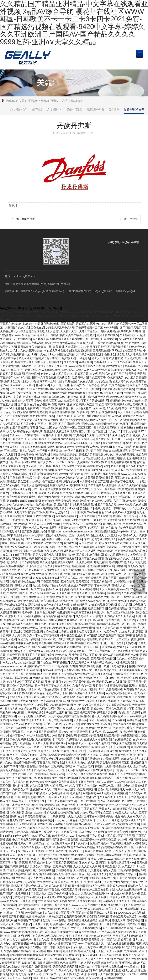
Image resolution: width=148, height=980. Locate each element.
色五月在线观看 (129, 424)
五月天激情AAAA (65, 470)
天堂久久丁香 (89, 893)
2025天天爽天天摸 (61, 705)
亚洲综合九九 (92, 882)
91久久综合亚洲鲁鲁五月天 (130, 362)
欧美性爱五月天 (77, 743)
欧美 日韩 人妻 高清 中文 (68, 347)
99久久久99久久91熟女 (21, 505)
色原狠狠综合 (105, 551)
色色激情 (127, 801)
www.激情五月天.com (17, 932)
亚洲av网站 (11, 451)
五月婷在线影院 (62, 866)
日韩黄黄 (135, 435)
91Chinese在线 (79, 836)
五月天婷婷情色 (37, 470)
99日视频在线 (60, 458)
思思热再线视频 (68, 778)
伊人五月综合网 (80, 662)
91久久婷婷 (82, 474)
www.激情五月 (114, 366)
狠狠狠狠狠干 (93, 578)
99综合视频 (71, 824)
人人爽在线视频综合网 (129, 890)
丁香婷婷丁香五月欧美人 (27, 897)
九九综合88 (55, 932)
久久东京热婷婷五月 (89, 901)
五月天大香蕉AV (79, 535)
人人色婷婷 (139, 439)
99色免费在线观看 (29, 905)
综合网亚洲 (79, 755)
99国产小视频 (8, 570)
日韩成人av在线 (117, 886)
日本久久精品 (27, 451)
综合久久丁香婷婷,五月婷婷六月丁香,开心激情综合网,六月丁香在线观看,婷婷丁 (68, 770)
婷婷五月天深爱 (21, 489)
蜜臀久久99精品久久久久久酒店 (115, 616)
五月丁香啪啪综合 (38, 774)
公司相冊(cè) (55, 109)
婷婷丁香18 (70, 951)
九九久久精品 (12, 608)
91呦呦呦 (21, 797)
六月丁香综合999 (124, 501)
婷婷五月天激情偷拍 (47, 324)
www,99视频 (77, 366)
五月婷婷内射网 (71, 497)
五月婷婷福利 (35, 728)
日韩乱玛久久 (120, 508)
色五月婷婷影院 (19, 428)
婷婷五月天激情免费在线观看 (56, 439)
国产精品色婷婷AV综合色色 (38, 478)
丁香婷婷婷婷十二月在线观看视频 (109, 655)
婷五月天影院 (50, 358)
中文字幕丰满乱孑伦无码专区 (50, 535)
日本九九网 (129, 431)
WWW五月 (24, 647)
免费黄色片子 (20, 789)
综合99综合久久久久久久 (71, 478)
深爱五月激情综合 (99, 720)
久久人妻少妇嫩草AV (19, 940)
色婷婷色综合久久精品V (76, 805)
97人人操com (139, 531)
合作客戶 (114, 109)
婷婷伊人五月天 (112, 524)
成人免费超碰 (23, 678)
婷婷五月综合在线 (87, 639)
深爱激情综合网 (91, 497)
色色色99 (62, 655)
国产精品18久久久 (107, 682)
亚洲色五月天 (8, 851)
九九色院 (142, 759)
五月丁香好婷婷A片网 (59, 720)
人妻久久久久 (99, 874)
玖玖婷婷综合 (44, 505)
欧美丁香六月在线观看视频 (122, 909)
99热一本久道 (130, 408)
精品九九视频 (58, 585)
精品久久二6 (76, 851)
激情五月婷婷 (112, 736)
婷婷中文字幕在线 (43, 701)
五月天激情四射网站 (29, 616)
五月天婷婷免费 (120, 747)
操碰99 (139, 786)
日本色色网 (78, 416)
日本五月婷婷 (125, 878)
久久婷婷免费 (30, 562)
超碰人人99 (119, 920)
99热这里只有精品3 (47, 493)
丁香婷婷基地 (64, 870)
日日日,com (55, 531)
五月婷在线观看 (47, 424)
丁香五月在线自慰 (66, 547)
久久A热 (32, 732)
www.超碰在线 (56, 447)
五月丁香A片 (125, 412)
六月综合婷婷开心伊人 (119, 693)
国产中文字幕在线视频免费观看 (51, 377)
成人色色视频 (117, 874)
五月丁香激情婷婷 (11, 443)
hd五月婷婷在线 (137, 839)
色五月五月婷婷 (71, 890)
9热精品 (70, 786)
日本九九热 (11, 709)
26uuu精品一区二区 (76, 620)
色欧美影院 (68, 697)
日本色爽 (121, 566)
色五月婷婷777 (65, 374)
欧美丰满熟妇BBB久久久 (132, 539)
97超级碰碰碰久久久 (17, 670)
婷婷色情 (76, 793)
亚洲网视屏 (116, 716)
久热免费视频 (119, 666)
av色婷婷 (36, 670)
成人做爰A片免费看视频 (113, 543)
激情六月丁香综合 (31, 474)
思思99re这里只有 (89, 778)
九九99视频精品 (119, 385)
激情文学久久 (110, 424)
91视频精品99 (21, 878)
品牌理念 (37, 109)
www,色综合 (59, 920)
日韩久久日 (68, 689)
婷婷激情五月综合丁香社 (85, 647)
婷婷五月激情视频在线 (123, 774)
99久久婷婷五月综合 (22, 855)
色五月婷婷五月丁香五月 (119, 836)
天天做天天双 (71, 724)
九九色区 (131, 970)
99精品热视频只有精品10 (111, 847)
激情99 (92, 859)
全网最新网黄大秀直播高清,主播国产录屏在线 (73, 782)
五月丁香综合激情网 (89, 470)
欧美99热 (61, 651)
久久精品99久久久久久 (113, 797)
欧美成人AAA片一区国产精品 (27, 589)
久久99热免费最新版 (122, 454)
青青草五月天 (13, 963)
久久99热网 (136, 793)
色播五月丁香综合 (48, 335)
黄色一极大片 (71, 408)
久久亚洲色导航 (119, 435)
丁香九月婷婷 (8, 639)
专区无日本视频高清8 (50, 451)
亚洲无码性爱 (18, 470)
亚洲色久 (135, 385)
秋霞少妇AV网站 (84, 813)
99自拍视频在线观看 (62, 354)
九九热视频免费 (134, 520)
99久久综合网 (48, 562)
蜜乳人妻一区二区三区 (93, 431)
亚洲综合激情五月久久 (40, 566)
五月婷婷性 (62, 666)
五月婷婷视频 (132, 358)
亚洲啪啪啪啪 (18, 955)
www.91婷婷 (66, 474)
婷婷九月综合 (103, 508)
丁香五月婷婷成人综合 (127, 778)
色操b (29, 916)
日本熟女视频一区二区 (106, 597)
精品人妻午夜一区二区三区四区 (57, 462)
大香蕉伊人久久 (64, 882)
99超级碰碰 (99, 574)
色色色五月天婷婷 (29, 570)
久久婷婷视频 (34, 431)
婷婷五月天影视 (107, 712)
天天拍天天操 (40, 743)
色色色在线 (37, 327)
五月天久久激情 (85, 728)
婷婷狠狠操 (71, 543)
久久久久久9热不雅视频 (133, 485)
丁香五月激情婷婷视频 (34, 485)
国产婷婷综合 (37, 863)
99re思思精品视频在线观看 (23, 659)
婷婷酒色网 (81, 732)
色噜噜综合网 (41, 678)
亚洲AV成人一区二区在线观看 (45, 959)
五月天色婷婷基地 (126, 551)
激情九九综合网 (59, 485)
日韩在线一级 (88, 397)
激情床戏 (15, 612)
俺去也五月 (7, 462)
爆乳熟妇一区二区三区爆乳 (80, 551)
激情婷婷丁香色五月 (77, 874)
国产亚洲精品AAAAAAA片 (66, 389)
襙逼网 (82, 528)
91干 (102, 689)
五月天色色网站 (132, 524)
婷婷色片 (44, 766)
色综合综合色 (51, 616)
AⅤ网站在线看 (73, 451)
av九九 (121, 647)
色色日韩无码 (107, 404)
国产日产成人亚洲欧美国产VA (37, 593)
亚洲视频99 (41, 824)
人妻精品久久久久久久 (116, 901)
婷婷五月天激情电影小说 (94, 454)
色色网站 (103, 397)
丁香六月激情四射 (87, 786)
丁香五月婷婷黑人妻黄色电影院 (38, 555)
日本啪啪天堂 (80, 886)
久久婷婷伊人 (116, 905)
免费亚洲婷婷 (129, 736)
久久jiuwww (17, 435)
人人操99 (93, 755)
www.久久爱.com (14, 747)
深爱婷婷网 (59, 404)
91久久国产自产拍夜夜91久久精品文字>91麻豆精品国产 (75, 747)
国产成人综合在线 (39, 343)
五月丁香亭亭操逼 (23, 847)
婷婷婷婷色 (79, 566)
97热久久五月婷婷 (111, 393)
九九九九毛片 (79, 593)
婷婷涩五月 (27, 967)
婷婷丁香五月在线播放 (77, 716)
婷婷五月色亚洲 (85, 324)
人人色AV (36, 878)
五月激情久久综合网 (24, 689)
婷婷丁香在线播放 (108, 335)
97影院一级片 (108, 786)
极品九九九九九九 (23, 624)
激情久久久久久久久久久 (53, 366)
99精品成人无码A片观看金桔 (51, 793)
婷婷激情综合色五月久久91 (29, 524)
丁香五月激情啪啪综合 (51, 762)
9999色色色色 (49, 605)
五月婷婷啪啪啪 (113, 978)
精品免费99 (78, 385)
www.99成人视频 (120, 397)
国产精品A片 (15, 439)
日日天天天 (101, 820)
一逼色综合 (47, 435)
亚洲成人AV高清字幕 (80, 585)
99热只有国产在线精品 (18, 951)
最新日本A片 (100, 685)
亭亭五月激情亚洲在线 (98, 851)
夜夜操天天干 (26, 851)
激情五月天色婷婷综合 (81, 682)
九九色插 (64, 605)
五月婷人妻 (27, 574)
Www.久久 (127, 474)
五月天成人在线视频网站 (59, 897)
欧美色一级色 (101, 666)
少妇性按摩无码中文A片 (60, 327)
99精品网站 (42, 454)
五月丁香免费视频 (15, 774)
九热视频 (5, 701)
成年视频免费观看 (49, 497)
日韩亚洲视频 (63, 435)
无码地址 (78, 947)
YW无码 (19, 882)
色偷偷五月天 (121, 674)
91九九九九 (63, 416)
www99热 (113, 732)
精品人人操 (110, 870)
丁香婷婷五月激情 (121, 843)
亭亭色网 (72, 659)
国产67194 (11, 766)
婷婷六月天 (124, 605)
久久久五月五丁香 (116, 374)
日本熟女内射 (109, 339)
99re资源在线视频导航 (13, 343)
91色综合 (18, 539)
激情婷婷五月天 (115, 789)
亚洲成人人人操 (103, 913)
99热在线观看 (69, 963)
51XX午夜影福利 (10, 531)
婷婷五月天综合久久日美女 (35, 866)
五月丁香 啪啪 (92, 389)
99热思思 (50, 936)
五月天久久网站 (122, 447)
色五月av (71, 774)
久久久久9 (123, 659)
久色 (12, 813)
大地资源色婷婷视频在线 (129, 582)
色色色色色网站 (52, 724)
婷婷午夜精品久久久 (100, 570)
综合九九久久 (8, 351)
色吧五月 (93, 528)
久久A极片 (82, 843)
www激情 (40, 813)
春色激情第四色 (14, 605)
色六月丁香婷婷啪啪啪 (62, 574)
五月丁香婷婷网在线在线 (117, 928)
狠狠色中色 (133, 720)
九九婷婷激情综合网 (123, 828)
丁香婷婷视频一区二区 (89, 327)
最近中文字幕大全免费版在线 (75, 562)
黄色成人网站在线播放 (58, 351)
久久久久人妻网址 (87, 689)
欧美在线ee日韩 (97, 643)
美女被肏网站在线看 (42, 416)
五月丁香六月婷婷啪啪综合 (38, 655)
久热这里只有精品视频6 (55, 662)
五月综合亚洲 (129, 678)
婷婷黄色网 (82, 493)
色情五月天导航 (132, 351)
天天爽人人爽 (107, 809)
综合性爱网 (117, 970)
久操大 (57, 951)
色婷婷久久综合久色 (73, 751)
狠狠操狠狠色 (118, 401)
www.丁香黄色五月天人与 (94, 943)
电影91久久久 (61, 928)
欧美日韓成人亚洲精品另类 (57, 601)
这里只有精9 (8, 535)
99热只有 (40, 916)
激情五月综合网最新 (14, 543)
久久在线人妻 (86, 381)
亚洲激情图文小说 (57, 524)
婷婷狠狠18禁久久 (124, 947)
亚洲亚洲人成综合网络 (132, 963)
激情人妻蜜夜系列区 (125, 724)
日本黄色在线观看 (36, 447)
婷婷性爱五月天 (24, 362)
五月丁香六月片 (107, 505)
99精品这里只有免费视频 (104, 620)
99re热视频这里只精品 (58, 608)
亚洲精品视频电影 (66, 516)
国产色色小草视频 (42, 820)
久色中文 (104, 743)
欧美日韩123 (39, 932)
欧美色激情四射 (98, 608)
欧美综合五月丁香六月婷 (116, 493)
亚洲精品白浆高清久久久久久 (27, 720)
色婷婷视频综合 (118, 608)
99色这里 (56, 551)
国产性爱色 (136, 608)
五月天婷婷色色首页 (103, 659)
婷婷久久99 (25, 843)
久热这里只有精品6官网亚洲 (31, 512)
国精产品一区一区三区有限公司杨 (54, 843)
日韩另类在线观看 (50, 408)
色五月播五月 (110, 497)
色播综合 (110, 354)
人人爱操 (30, 882)
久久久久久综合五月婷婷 (55, 886)
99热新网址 (7, 335)
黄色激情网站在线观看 (62, 412)
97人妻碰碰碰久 (96, 751)
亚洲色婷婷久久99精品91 (89, 909)
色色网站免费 (8, 843)
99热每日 (139, 331)
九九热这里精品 (104, 381)
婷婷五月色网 (128, 662)
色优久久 (67, 909)
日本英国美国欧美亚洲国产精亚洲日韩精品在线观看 (115, 635)
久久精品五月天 (39, 786)
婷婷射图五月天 (122, 766)
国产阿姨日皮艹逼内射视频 (38, 516)
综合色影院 (116, 358)
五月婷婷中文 (29, 424)
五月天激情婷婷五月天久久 (125, 820)
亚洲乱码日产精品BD (20, 458)
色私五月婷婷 (33, 724)
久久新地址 (67, 728)
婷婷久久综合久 (9, 967)
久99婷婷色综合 (34, 712)
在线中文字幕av (10, 474)
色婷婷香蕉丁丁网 (57, 693)
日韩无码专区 (97, 593)
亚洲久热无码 (114, 709)
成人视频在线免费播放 (126, 824)
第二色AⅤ (13, 685)
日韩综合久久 (125, 786)
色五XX (93, 743)
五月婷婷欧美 (84, 913)
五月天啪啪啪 (83, 597)
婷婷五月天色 (41, 978)
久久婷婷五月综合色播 (44, 759)
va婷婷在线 (140, 843)
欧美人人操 (84, 574)
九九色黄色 (95, 870)
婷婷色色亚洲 (103, 728)
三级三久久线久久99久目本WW (60, 397)
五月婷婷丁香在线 (49, 890)
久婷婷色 (49, 878)
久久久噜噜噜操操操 (53, 659)
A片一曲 (5, 489)
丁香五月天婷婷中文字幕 (61, 801)
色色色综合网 (27, 709)
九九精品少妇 (136, 566)
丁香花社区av (43, 851)
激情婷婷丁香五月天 (87, 393)
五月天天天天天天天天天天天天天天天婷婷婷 (78, 940)
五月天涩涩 (83, 582)
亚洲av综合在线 (63, 847)
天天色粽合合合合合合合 (130, 755)
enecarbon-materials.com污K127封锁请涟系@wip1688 (96, 531)
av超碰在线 (29, 963)
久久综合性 (104, 516)
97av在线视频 (59, 978)
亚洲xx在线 (134, 612)
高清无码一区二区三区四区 (110, 612)
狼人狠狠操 (56, 824)
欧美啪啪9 (48, 501)
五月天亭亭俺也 (88, 932)
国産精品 (81, 828)
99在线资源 (32, 435)
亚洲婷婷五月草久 (56, 682)
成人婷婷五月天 (85, 616)
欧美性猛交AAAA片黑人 (97, 793)
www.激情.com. (34, 913)
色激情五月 (42, 385)
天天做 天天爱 (74, 816)
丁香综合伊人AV (10, 377)
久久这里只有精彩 (89, 963)
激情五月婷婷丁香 (41, 928)
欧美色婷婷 (68, 589)
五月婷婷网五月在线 (24, 778)
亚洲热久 (10, 616)
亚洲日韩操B (89, 974)
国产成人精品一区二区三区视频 (109, 420)
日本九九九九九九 (11, 662)
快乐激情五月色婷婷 (131, 339)
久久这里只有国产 (97, 435)
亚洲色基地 (68, 582)
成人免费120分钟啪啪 (60, 813)
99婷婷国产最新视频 (12, 916)
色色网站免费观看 (98, 916)
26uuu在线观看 (67, 789)
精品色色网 (111, 632)
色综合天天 (120, 851)
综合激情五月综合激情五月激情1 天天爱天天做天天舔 (53, 331)
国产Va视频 (52, 728)
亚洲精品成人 (48, 809)
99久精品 (18, 712)
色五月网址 (118, 466)
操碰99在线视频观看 (115, 451)
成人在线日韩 (31, 662)
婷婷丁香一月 (18, 736)
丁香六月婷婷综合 (37, 620)
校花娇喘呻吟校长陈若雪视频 (75, 612)
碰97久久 (114, 678)
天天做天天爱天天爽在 (109, 951)
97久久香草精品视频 (17, 943)
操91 (50, 470)
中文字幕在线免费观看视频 (29, 839)
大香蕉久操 (65, 632)
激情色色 (135, 832)
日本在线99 (60, 851)
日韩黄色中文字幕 (11, 397)
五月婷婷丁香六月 (124, 728)
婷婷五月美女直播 (18, 481)
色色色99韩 (37, 782)
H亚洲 (79, 882)
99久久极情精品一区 (79, 685)
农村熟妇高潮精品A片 (125, 416)
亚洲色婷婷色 (26, 454)
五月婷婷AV (124, 701)
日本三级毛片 (39, 893)
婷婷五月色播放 (130, 343)
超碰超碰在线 (109, 963)
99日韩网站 (50, 474)
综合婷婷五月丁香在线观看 (16, 693)
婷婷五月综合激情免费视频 (69, 466)
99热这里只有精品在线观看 (118, 389)
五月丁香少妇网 (58, 893)
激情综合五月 (128, 732)
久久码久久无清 (46, 709)
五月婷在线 (120, 793)
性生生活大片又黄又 (22, 385)
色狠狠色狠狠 (23, 578)
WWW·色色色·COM (99, 512)
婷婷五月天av (83, 374)
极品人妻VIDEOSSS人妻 (97, 955)
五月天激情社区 (88, 543)
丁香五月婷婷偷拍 (88, 801)
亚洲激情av (37, 789)
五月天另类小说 (9, 759)
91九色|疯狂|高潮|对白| (129, 782)
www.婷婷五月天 (20, 859)
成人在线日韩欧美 (64, 639)
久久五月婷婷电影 (87, 589)
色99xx (4, 385)
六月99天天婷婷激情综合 (86, 928)
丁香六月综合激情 (132, 597)
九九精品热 (128, 593)
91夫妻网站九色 (10, 574)
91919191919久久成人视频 (82, 762)
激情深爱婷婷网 (22, 701)
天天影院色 (80, 870)
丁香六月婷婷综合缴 (22, 739)
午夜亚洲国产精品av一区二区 (103, 651)
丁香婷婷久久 (37, 801)
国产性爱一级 (43, 558)
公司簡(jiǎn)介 (18, 109)
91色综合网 (39, 647)
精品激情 (123, 712)
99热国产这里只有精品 (59, 712)
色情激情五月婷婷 (103, 805)
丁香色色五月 (103, 813)
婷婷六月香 (64, 936)
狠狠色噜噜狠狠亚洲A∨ (124, 685)
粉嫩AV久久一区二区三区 (114, 639)
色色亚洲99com (89, 839)
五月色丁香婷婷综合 (16, 416)
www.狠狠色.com (25, 335)
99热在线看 (109, 412)
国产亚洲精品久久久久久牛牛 (87, 693)
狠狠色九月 (85, 362)
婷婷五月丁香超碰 (95, 347)
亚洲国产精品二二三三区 (39, 666)
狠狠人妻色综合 (28, 766)
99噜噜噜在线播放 (68, 809)
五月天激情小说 (109, 589)
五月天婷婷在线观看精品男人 (76, 674)
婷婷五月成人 (31, 397)
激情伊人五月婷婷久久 (49, 362)
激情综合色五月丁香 (95, 678)
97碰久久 (108, 470)
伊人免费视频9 (87, 516)
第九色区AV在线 (41, 836)
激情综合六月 (136, 886)
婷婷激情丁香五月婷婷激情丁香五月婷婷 (75, 339)
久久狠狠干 (102, 897)
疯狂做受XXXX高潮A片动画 (91, 601)
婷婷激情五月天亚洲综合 (83, 920)
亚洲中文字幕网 (34, 936)
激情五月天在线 (16, 828)
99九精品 (94, 878)
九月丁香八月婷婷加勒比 (27, 674)
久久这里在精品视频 (123, 943)
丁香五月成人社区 (41, 428)
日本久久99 (30, 443)
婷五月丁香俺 (100, 358)
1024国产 (108, 782)
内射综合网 (107, 755)
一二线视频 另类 (40, 551)
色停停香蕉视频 (114, 520)
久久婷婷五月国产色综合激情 (55, 393)
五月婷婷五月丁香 (85, 712)
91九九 (117, 955)
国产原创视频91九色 (34, 531)
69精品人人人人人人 (125, 813)
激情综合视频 (42, 458)
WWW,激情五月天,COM (42, 736)
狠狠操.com (53, 589)
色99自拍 (54, 943)
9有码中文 (93, 855)
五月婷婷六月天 (109, 628)
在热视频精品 (125, 809)
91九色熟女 (133, 478)
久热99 (122, 839)
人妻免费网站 (114, 689)
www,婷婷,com (132, 967)
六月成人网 (62, 701)
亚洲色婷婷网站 (78, 655)
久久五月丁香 (98, 377)
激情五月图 (115, 458)
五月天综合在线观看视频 (93, 774)
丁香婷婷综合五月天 (22, 493)
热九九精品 (101, 562)
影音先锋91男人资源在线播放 (43, 370)
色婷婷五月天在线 (38, 828)
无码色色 (5, 847)
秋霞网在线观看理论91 (122, 863)
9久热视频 (16, 890)
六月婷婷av (86, 481)
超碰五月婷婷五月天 (90, 736)
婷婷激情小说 (35, 955)
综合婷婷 (29, 324)
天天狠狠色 (54, 909)
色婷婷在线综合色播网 (45, 859)
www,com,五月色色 (66, 820)
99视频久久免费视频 (123, 743)
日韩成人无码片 (101, 824)
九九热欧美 (19, 635)
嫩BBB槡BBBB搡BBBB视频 (24, 501)
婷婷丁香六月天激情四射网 (92, 401)
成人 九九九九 (18, 974)
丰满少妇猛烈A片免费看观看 (54, 755)
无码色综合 (27, 685)
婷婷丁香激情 (135, 920)
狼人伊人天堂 (98, 886)
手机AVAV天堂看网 (124, 512)
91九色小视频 (105, 324)
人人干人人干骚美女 (19, 978)
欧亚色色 (39, 693)
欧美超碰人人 (60, 836)
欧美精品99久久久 (135, 689)
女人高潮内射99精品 (119, 705)
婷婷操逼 (135, 897)
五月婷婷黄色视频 (129, 870)
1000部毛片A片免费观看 (102, 485)
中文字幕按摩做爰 (58, 647)
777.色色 (5, 401)
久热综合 (35, 481)
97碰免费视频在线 (81, 666)
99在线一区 (17, 447)
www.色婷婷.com (48, 901)
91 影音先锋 (32, 605)
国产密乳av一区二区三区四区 (113, 439)
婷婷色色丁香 (137, 451)
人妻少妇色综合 (95, 366)
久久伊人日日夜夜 (49, 751)
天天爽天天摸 (45, 882)
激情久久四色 (63, 566)
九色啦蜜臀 (42, 705)
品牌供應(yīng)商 (72, 101)
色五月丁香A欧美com (23, 755)
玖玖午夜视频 (38, 909)
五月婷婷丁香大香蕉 (65, 558)
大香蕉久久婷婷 (67, 528)
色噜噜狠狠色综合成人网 (24, 582)
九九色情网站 (41, 585)
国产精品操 (22, 832)
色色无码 (12, 820)
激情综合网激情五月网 (129, 528)
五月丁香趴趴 (103, 674)
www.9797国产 (81, 905)
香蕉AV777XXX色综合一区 (20, 547)
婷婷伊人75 (66, 732)
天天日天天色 (96, 478)
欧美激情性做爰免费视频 (65, 924)
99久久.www (32, 539)
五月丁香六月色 (60, 385)
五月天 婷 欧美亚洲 (116, 832)
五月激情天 (68, 324)
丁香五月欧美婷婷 (102, 582)
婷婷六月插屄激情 (115, 555)
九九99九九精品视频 (131, 632)
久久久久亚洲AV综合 (30, 351)
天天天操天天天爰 (77, 447)
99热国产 (98, 374)
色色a (101, 789)
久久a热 (50, 913)
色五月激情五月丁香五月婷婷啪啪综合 (64, 570)
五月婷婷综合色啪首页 (90, 555)
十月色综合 (83, 358)
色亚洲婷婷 (137, 659)
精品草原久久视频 (30, 947)
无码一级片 (33, 747)
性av (49, 863)
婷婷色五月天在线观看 (123, 916)
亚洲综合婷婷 (76, 978)
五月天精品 (31, 381)
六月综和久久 (20, 782)
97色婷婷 (85, 824)
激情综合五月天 (14, 381)
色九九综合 (14, 682)
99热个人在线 (40, 354)
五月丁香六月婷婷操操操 (99, 816)
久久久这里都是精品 (12, 466)
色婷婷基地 (22, 893)
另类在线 (12, 593)
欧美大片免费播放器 (50, 443)
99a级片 (73, 508)
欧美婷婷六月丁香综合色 (27, 401)
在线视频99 (44, 404)
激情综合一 (14, 562)
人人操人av (80, 720)
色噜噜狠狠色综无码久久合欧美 (30, 628)
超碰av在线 (122, 470)
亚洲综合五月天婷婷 (103, 489)
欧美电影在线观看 (99, 828)
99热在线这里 (79, 605)
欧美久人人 (47, 374)
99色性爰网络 (39, 943)
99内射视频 (108, 647)
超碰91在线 (17, 816)
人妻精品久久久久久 (17, 327)
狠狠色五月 (14, 655)
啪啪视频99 (124, 697)
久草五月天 (129, 866)
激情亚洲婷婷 (43, 967)
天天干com (31, 439)
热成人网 (119, 893)
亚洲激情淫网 (131, 651)
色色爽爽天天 (115, 377)
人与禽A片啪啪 (16, 431)
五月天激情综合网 (23, 705)
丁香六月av (96, 836)
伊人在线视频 (31, 601)
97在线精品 (53, 697)
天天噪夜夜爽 (56, 816)
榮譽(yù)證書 (75, 109)
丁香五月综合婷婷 (23, 558)
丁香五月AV (128, 620)
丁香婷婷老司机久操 (107, 343)
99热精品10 (91, 797)
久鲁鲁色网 (64, 947)
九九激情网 (131, 951)
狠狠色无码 (57, 628)
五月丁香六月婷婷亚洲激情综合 (48, 508)
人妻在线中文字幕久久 (23, 393)
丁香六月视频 (102, 585)
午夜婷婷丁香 (85, 343)
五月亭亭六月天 (135, 905)
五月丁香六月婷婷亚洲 (13, 863)
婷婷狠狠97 (116, 562)
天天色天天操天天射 (65, 967)
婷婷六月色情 (23, 585)
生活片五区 (50, 401)
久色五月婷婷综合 (134, 458)
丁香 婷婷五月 (89, 809)
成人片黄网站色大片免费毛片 (45, 543)
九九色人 (111, 535)
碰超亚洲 (49, 431)
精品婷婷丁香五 (92, 451)
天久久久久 (114, 431)
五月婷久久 (122, 381)
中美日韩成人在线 (26, 462)
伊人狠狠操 (138, 397)
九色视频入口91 (74, 959)
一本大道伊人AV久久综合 (25, 805)
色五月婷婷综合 (22, 339)
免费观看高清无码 (67, 431)
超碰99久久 (128, 759)
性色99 (25, 759)
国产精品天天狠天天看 (133, 327)
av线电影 (5, 959)
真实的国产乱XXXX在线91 (93, 462)
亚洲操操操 (67, 616)
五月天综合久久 (30, 886)
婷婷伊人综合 (86, 951)
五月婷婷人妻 (41, 339)
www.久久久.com (109, 370)
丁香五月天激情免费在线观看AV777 (53, 489)
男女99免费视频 (90, 724)
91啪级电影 (70, 932)
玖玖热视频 (69, 381)
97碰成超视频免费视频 (103, 605)
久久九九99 (137, 508)
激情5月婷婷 (99, 905)
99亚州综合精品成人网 (105, 662)
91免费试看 (72, 628)
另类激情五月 (62, 505)
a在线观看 (81, 859)
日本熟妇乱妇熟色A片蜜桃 (71, 878)
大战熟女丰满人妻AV (34, 420)
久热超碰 (131, 643)
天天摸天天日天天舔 (24, 751)
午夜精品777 (25, 920)
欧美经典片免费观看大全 (22, 497)
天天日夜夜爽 (78, 512)
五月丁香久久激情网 (91, 558)
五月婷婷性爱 (67, 358)
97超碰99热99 (36, 797)
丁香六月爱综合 (137, 847)
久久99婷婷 (137, 882)
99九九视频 (67, 493)
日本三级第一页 (52, 974)
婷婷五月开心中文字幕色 (39, 870)
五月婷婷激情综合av (63, 766)
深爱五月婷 (35, 974)
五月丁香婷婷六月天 (65, 832)
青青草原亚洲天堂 (50, 381)
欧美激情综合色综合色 (64, 454)
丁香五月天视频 (50, 582)
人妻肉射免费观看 (100, 447)
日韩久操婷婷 (76, 651)
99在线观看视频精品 (71, 759)
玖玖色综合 (33, 374)
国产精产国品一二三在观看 (16, 793)
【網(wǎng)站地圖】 (103, 291)
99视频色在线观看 (41, 832)
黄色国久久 (87, 508)
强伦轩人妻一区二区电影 (122, 574)
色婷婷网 (106, 936)
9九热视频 (79, 435)
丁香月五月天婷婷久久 (86, 936)
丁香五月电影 (85, 766)
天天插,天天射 (137, 374)
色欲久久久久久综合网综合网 (27, 697)
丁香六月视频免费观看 (115, 882)
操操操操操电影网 (48, 963)
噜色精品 (84, 659)
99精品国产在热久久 (98, 416)
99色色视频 (135, 851)
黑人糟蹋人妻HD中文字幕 (116, 855)
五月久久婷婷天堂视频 (121, 940)
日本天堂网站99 (115, 478)
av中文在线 (83, 489)
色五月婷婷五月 (87, 789)
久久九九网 (71, 362)
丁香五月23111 (119, 897)
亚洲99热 (105, 920)
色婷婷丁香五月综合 (125, 516)
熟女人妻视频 (43, 847)
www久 (124, 589)
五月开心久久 (116, 643)
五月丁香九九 (121, 936)
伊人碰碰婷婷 (72, 670)
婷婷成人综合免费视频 (130, 404)
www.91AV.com (9, 901)
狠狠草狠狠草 (69, 943)
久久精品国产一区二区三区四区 (72, 428)
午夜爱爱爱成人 (73, 635)
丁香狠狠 (15, 478)
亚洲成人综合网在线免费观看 (30, 412)
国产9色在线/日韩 (92, 924)
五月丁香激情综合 (69, 424)
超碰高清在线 (43, 347)
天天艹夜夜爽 (106, 974)
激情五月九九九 (134, 562)
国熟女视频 (80, 608)
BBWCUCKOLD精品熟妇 (129, 913)
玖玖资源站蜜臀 (82, 351)
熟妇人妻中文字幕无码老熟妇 (78, 335)
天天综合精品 (63, 501)
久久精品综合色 (122, 739)
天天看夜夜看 (43, 739)
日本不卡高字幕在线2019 (50, 685)
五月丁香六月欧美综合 (98, 947)
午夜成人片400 (135, 789)
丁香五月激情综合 (11, 324)
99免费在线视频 (51, 805)
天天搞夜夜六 (26, 347)
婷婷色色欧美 (108, 839)
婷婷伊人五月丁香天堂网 (24, 651)
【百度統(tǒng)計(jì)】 (125, 291)
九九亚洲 (20, 728)
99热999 (106, 724)
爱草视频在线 (133, 366)
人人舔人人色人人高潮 (87, 866)
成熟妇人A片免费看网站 (74, 420)
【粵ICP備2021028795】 (79, 291)
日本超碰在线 (107, 697)
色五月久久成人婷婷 (72, 578)
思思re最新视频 (22, 743)
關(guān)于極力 (50, 101)
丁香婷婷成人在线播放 (108, 967)
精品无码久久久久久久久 (119, 558)
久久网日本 (47, 651)
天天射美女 (75, 678)
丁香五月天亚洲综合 (65, 863)
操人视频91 (121, 570)
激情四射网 (56, 620)
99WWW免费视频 (84, 847)
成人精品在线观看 (49, 689)
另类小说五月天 (103, 362)
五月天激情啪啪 (9, 366)
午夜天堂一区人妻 (92, 670)
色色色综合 (50, 632)
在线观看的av (58, 743)
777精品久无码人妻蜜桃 (105, 474)
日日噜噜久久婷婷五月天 (68, 739)
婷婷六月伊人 (77, 855)
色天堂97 (86, 408)
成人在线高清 (66, 401)
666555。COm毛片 (119, 547)
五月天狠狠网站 (48, 732)
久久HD (95, 493)
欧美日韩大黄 (80, 377)
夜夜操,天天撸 (103, 766)
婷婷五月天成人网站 (64, 343)
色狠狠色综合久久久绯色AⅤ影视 (92, 501)
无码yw (97, 408)
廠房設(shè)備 (96, 109)
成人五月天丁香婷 (29, 358)
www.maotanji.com (98, 466)
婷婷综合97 (98, 709)
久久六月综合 (12, 516)
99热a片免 (111, 670)
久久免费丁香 (138, 381)
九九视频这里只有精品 (92, 547)
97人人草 (50, 789)
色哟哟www (77, 701)
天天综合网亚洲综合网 (89, 354)
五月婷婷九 (11, 947)
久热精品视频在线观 (119, 331)
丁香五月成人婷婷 (33, 682)
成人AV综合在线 (125, 805)
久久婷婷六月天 (129, 335)
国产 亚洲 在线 (27, 404)
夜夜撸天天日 (58, 678)
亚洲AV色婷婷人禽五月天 (82, 404)
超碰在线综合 (78, 485)
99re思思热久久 (59, 512)
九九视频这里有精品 (91, 832)
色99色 (141, 462)
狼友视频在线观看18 (84, 505)
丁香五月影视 (15, 870)
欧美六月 (23, 928)
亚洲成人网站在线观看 (98, 739)
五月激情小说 (128, 628)
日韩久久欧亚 (18, 389)
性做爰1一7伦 (97, 732)
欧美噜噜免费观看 (36, 816)
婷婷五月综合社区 (134, 955)
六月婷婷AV (125, 535)
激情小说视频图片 (15, 732)
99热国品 (53, 420)
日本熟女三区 (29, 366)
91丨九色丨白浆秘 (46, 624)
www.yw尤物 (25, 716)
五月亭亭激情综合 (97, 385)
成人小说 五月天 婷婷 (39, 466)
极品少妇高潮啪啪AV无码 (48, 874)
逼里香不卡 (19, 959)
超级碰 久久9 (70, 481)
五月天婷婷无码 (85, 439)
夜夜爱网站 (133, 893)
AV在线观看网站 (111, 801)
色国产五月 (102, 481)
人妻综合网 (86, 820)
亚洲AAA (107, 778)
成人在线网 (45, 643)
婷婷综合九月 (127, 751)
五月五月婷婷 (74, 797)
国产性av (25, 820)
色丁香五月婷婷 (52, 481)
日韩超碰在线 (20, 786)
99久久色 (95, 412)
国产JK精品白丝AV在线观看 (40, 528)
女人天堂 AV (128, 370)
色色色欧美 (134, 401)
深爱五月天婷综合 (29, 639)
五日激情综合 (67, 555)
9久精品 (26, 377)
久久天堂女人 (97, 705)
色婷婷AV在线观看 (135, 393)
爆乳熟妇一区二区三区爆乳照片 (88, 458)
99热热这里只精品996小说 (85, 524)
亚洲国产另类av (99, 843)
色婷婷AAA (80, 705)
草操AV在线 (108, 878)
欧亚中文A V (86, 967)
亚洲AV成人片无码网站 (48, 716)
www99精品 (111, 327)
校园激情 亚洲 (72, 955)
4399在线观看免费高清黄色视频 (66, 916)
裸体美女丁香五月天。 (124, 481)
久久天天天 (30, 890)
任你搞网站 (57, 786)
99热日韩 (132, 874)
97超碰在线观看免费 (123, 462)
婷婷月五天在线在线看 (116, 578)
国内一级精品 (23, 924)
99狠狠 (78, 539)
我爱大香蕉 (84, 970)
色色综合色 (137, 674)
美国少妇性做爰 (14, 936)
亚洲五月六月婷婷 (38, 389)
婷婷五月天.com (119, 601)
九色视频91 (31, 408)
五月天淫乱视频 (19, 551)
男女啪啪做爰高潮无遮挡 (115, 762)
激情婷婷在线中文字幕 (101, 566)
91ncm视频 (119, 720)
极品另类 (120, 816)
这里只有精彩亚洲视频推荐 (100, 539)
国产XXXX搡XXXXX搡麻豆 (73, 709)
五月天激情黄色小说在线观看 (102, 759)
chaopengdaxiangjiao (45, 578)
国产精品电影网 (67, 736)
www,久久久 (20, 801)
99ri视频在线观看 (15, 620)
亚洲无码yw (23, 535)
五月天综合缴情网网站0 (107, 351)
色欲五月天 (97, 535)
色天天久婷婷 (100, 716)
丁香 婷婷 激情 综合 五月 (58, 597)
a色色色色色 (138, 347)
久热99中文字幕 (14, 913)
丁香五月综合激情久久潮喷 (52, 855)
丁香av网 (46, 639)
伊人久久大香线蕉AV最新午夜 (18, 762)
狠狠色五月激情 (46, 612)
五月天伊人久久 (55, 797)
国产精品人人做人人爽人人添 (80, 370)
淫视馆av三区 (127, 497)
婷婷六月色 (119, 585)
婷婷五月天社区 (65, 913)
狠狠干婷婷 (11, 866)
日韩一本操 (49, 947)
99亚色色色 (16, 408)
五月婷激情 (139, 697)
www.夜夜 (42, 574)
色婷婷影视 (113, 593)
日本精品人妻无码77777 (108, 428)
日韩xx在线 (107, 528)
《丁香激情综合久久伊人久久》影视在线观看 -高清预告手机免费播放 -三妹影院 (55, 520)
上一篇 (23, 219)
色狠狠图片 (48, 539)
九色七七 (74, 893)
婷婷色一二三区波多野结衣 (98, 890)
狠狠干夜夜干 (64, 539)
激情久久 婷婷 (112, 408)
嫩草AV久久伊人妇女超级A (130, 859)
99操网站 (83, 412)
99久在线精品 (101, 970)
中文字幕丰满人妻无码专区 (115, 932)
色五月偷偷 (50, 674)
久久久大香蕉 (8, 454)
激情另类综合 (24, 813)
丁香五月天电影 (96, 331)
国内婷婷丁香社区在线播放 (70, 643)
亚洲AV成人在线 (91, 424)
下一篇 (128, 219)
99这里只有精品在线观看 (101, 701)
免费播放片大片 (9, 331)
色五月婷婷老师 (42, 951)
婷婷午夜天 (29, 612)
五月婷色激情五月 (118, 347)
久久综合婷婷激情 (114, 443)
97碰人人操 (57, 774)
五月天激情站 (28, 901)
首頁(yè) (33, 101)
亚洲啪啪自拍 (138, 470)
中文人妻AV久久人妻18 (14, 909)
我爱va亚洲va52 (52, 670)
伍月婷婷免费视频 (33, 608)
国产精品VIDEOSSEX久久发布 (83, 443)
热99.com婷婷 (53, 955)
